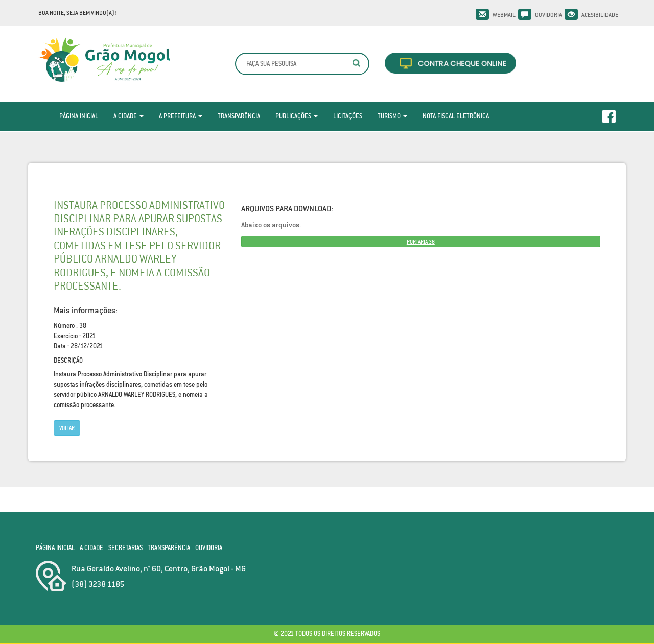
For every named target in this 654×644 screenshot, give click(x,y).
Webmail (504, 15)
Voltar (67, 428)
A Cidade (129, 116)
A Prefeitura (181, 116)
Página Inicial (79, 116)
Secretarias (125, 548)
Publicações (297, 116)
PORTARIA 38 (421, 242)
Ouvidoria (548, 15)
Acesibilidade (600, 15)
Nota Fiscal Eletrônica (456, 116)
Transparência (239, 116)
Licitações (348, 116)
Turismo (392, 116)
